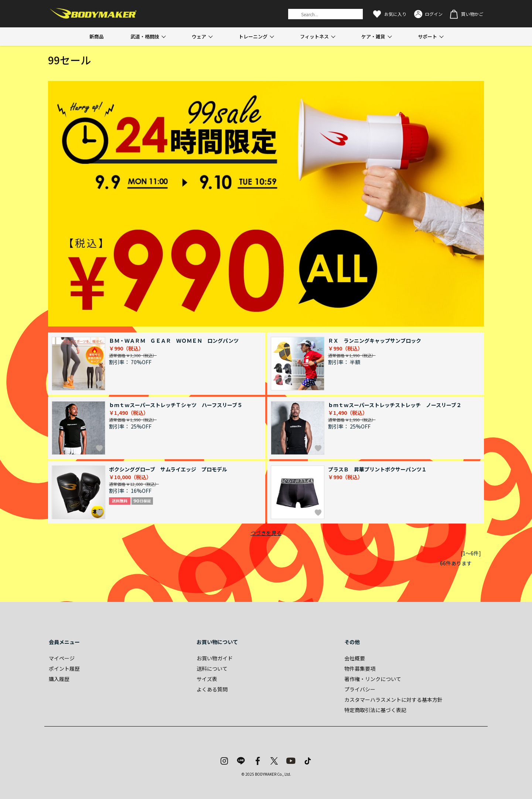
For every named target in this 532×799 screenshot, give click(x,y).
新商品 (97, 36)
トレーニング (253, 36)
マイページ (62, 658)
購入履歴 (59, 679)
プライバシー (360, 689)
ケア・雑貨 (373, 36)
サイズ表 (207, 679)
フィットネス (314, 36)
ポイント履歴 (64, 668)
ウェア (199, 36)
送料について (212, 668)
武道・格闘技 (145, 36)
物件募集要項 (360, 668)
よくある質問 (212, 689)
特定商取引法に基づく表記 (375, 710)
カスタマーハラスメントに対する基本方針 (393, 700)
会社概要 (355, 658)
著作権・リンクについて (373, 679)
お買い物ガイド (215, 658)
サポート (427, 36)
